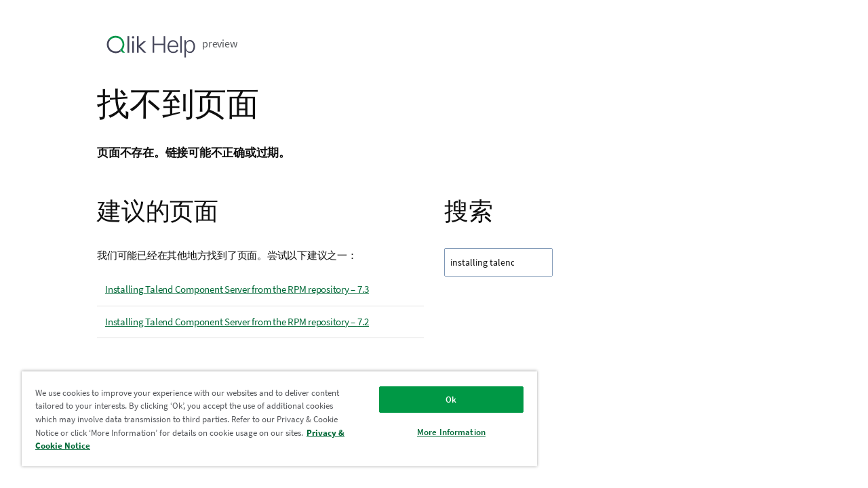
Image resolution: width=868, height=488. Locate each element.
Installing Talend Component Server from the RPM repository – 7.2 (237, 322)
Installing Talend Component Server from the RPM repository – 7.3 (237, 289)
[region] (273, 419)
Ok (441, 400)
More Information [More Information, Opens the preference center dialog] (441, 432)
